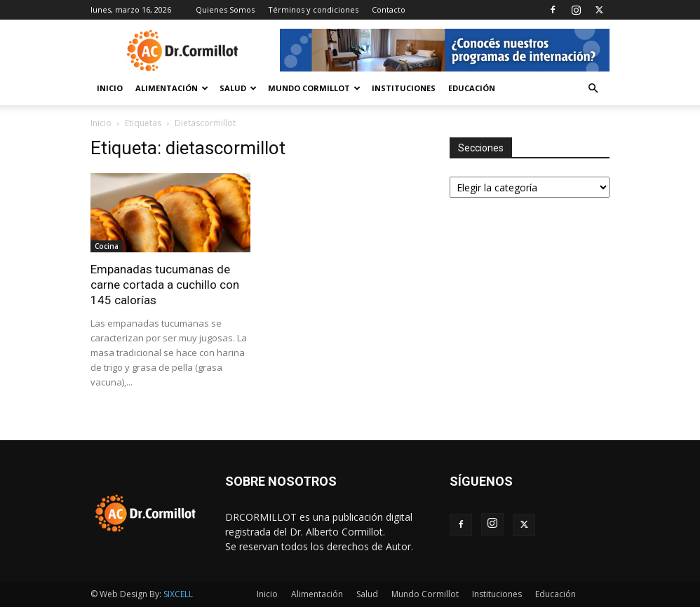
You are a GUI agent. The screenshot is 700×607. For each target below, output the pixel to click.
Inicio (110, 88)
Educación (472, 88)
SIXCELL (178, 594)
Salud (238, 88)
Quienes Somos (225, 9)
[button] (593, 89)
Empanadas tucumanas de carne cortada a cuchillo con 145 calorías (165, 285)
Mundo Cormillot (314, 88)
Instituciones (404, 88)
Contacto (389, 9)
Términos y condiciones (313, 9)
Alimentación (172, 88)
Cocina (107, 246)
